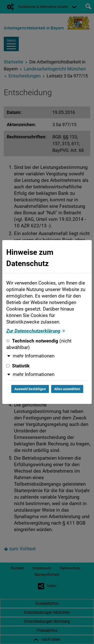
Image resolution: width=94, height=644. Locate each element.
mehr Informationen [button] (34, 356)
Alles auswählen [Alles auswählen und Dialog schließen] (67, 389)
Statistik (18, 366)
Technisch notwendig (39, 344)
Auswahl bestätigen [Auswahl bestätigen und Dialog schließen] (30, 389)
